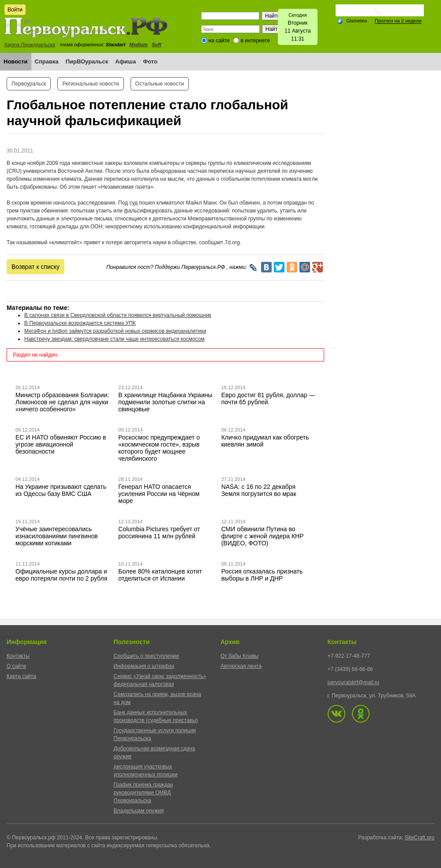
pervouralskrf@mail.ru (354, 682)
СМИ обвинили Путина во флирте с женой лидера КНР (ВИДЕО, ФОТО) (263, 536)
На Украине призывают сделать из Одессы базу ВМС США (61, 490)
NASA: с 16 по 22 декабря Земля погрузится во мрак (259, 490)
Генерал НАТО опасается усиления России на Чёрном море (159, 494)
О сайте (16, 666)
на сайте (219, 41)
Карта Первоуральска (30, 45)
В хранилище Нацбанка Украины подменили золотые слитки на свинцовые (165, 402)
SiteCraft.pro (420, 838)
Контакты (18, 656)
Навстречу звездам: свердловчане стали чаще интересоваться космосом (114, 339)
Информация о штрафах (144, 666)
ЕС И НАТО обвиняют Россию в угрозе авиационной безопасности (61, 444)
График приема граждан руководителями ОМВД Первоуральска (144, 793)
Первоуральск (29, 84)
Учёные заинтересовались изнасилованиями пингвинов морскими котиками (57, 536)
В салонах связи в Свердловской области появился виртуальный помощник (118, 315)
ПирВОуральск (87, 61)
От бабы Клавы (239, 656)
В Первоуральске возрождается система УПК (80, 323)
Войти (15, 10)
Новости (16, 61)
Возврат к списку (36, 267)
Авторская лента (241, 666)
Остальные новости (160, 84)
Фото (150, 61)
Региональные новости (90, 84)
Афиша (125, 61)
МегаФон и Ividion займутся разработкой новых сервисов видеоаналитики (115, 331)
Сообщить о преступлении (146, 656)
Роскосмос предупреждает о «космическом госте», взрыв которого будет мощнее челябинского (159, 448)
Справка (47, 61)
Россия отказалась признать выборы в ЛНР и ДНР (262, 575)
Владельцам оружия (139, 811)
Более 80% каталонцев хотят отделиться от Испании (160, 575)
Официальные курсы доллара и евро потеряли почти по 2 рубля (61, 575)
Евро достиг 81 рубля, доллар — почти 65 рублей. (268, 399)
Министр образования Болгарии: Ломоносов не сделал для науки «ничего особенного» (62, 402)
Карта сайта (21, 676)
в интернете (255, 41)
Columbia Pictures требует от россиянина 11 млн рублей (159, 533)
